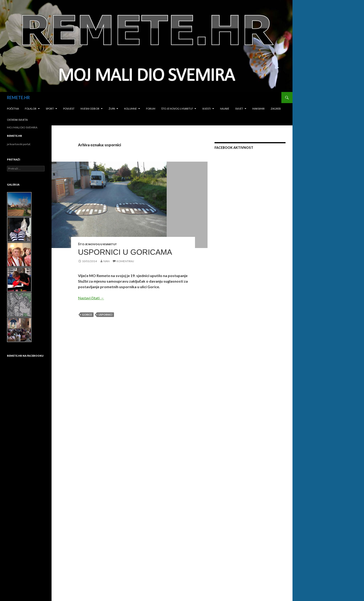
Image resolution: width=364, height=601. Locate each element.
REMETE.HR (18, 98)
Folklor (31, 109)
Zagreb (276, 109)
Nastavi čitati (91, 298)
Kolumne (130, 109)
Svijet (239, 109)
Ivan (106, 261)
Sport (50, 109)
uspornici (105, 315)
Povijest (69, 109)
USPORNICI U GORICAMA (125, 252)
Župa (112, 109)
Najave (225, 109)
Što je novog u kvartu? (177, 109)
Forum (151, 109)
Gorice (87, 315)
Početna (13, 109)
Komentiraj (125, 261)
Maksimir (258, 109)
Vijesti (206, 109)
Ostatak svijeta (17, 120)
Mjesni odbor (90, 109)
